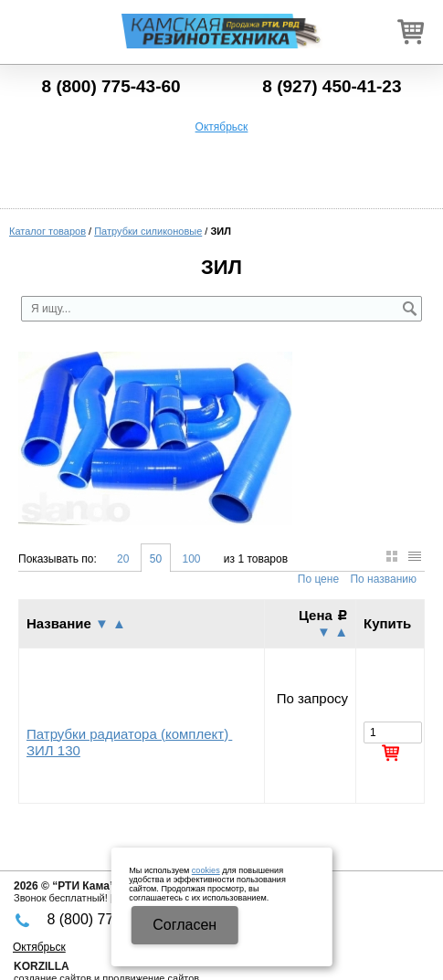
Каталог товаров (47, 231)
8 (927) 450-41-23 (332, 86)
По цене (318, 579)
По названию (383, 579)
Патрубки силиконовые (148, 231)
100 (191, 559)
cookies (206, 870)
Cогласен (185, 925)
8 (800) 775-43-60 (111, 86)
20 (123, 559)
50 (156, 559)
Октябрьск (222, 127)
